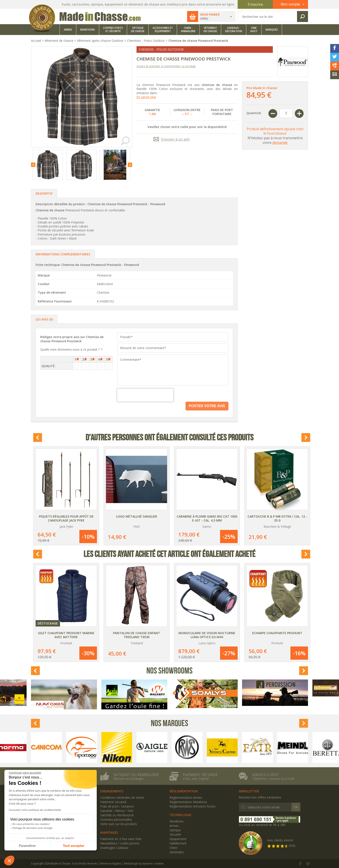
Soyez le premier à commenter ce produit (166, 66)
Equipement (178, 839)
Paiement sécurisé (200, 775)
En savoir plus (146, 97)
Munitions (177, 821)
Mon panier (210, 15)
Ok (296, 807)
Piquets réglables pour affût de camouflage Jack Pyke (66, 518)
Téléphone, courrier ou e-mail (273, 779)
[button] (9, 861)
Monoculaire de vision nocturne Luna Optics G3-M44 (207, 635)
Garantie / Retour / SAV (117, 811)
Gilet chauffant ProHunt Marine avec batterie (66, 635)
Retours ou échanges (129, 779)
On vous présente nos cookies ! (31, 824)
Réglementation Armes (186, 797)
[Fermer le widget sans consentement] (25, 773)
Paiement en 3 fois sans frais (121, 839)
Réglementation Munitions (188, 802)
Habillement (178, 843)
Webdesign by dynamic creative (144, 863)
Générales (177, 852)
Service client (265, 775)
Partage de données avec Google (32, 828)
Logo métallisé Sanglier (137, 516)
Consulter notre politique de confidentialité (35, 810)
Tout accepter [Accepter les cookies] (74, 846)
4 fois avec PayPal (196, 779)
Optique (175, 830)
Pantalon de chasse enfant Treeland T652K (137, 635)
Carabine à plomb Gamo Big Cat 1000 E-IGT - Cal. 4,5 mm (207, 518)
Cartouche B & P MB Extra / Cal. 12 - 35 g (277, 518)
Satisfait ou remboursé (136, 775)
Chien (173, 848)
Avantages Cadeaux (114, 848)
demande (280, 143)
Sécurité (175, 834)
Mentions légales (111, 863)
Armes (174, 826)
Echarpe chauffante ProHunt (277, 633)
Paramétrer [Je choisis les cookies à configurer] (27, 846)
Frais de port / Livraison (117, 806)
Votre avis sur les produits (119, 824)
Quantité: (254, 113)
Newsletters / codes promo (120, 843)
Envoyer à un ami (175, 139)
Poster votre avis (207, 406)
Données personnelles (116, 819)
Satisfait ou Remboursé (117, 815)
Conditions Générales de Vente (122, 797)
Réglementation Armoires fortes (192, 806)
